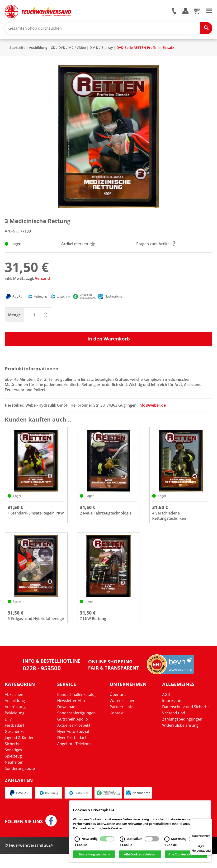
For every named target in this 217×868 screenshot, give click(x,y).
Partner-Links (122, 721)
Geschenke (15, 746)
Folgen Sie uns (24, 836)
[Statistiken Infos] (122, 839)
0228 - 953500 (42, 682)
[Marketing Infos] (167, 839)
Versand (42, 281)
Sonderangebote (20, 783)
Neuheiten (14, 776)
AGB (166, 709)
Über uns (118, 709)
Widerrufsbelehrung (180, 739)
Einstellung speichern (94, 854)
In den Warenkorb (109, 341)
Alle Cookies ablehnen (140, 854)
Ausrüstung (15, 721)
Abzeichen (14, 709)
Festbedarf (14, 739)
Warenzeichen (123, 715)
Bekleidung (15, 727)
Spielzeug (13, 770)
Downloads (67, 721)
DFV (8, 733)
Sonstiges (13, 764)
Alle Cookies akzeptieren (186, 854)
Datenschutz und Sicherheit (187, 721)
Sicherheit (14, 758)
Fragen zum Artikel (156, 246)
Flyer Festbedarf (72, 752)
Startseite (17, 50)
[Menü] (209, 821)
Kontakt (117, 727)
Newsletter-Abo (71, 715)
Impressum (172, 715)
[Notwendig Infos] (77, 839)
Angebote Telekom (74, 758)
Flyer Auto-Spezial (73, 746)
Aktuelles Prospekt (74, 739)
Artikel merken (78, 246)
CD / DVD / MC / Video (68, 50)
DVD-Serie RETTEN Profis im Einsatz (145, 50)
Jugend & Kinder (19, 752)
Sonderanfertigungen (76, 727)
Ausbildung (38, 50)
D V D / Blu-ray (101, 50)
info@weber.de (152, 408)
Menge (14, 317)
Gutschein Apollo (73, 733)
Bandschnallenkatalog (77, 709)
